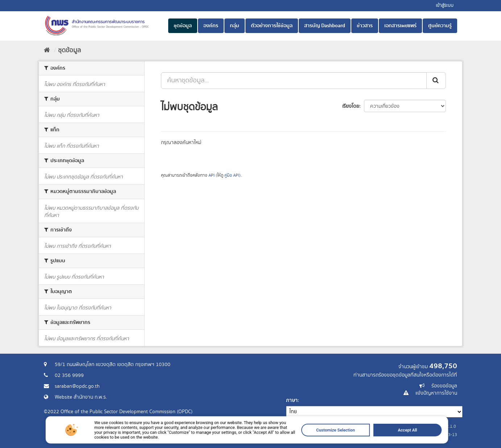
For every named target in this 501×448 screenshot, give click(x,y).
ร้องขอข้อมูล (444, 386)
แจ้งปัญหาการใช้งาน (436, 393)
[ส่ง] (436, 81)
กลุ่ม (235, 26)
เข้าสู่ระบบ (445, 6)
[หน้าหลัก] (47, 50)
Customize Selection (309, 438)
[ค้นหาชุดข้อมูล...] (294, 81)
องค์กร (211, 26)
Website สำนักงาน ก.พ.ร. (81, 397)
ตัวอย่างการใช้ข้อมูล (272, 26)
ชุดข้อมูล (183, 26)
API (212, 175)
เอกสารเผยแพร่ (400, 26)
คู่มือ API (232, 175)
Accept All (362, 438)
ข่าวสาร (365, 26)
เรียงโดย (351, 106)
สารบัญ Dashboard (325, 26)
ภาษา (292, 400)
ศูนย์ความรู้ (440, 26)
